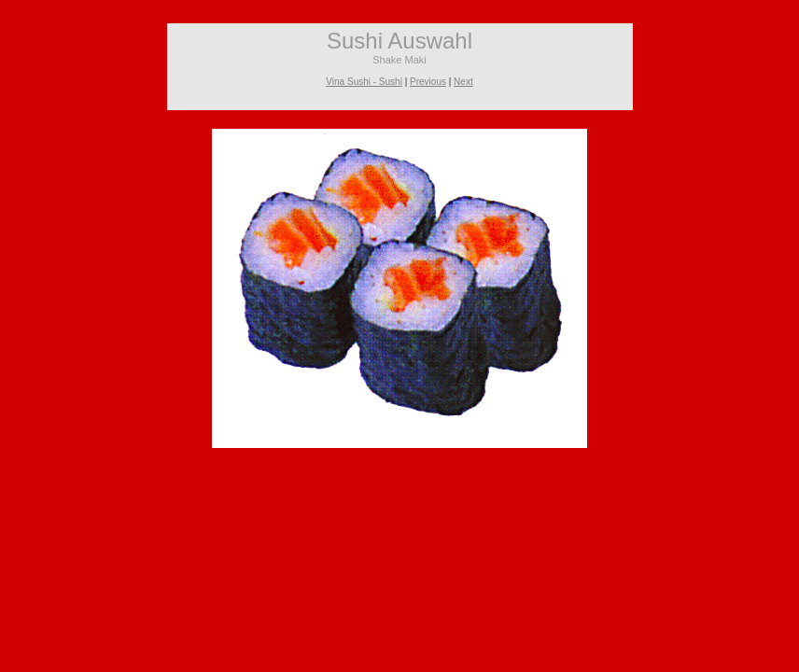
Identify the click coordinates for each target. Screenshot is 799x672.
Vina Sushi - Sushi (364, 82)
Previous (428, 82)
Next (463, 82)
